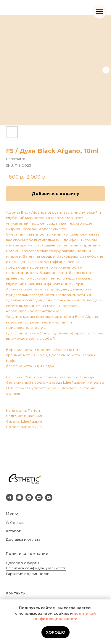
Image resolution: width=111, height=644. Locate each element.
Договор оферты (22, 563)
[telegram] (10, 497)
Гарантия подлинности (28, 574)
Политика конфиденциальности (36, 568)
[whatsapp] (19, 497)
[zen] (39, 497)
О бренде (15, 523)
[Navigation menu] (99, 12)
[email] (49, 497)
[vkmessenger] (29, 497)
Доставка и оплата (23, 539)
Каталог (13, 531)
